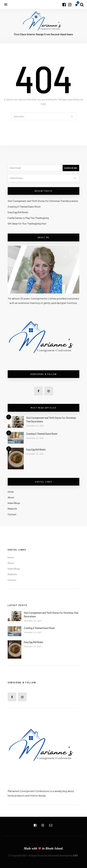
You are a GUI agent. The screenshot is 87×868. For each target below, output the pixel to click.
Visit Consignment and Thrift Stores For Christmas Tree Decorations (43, 201)
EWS (75, 855)
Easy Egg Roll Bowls (18, 212)
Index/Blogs (14, 503)
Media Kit (12, 509)
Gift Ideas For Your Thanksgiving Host (27, 224)
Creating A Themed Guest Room (24, 207)
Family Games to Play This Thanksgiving (28, 218)
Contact (12, 514)
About (11, 497)
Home (11, 492)
